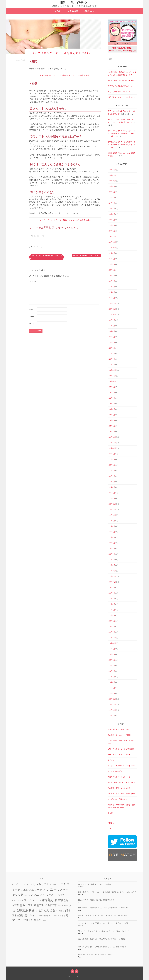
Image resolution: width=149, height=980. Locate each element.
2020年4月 (111, 482)
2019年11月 (112, 510)
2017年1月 (111, 688)
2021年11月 (112, 376)
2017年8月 (111, 654)
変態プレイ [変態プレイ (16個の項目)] (41, 905)
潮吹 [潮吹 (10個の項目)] (22, 915)
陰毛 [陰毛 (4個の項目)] (64, 916)
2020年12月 (112, 437)
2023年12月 (112, 236)
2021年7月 (111, 398)
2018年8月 (111, 593)
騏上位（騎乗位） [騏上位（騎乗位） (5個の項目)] (34, 920)
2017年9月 (111, 649)
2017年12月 (112, 638)
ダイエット (40, 247)
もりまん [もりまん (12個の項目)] (44, 884)
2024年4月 (111, 214)
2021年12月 (112, 370)
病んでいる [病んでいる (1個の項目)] (42, 916)
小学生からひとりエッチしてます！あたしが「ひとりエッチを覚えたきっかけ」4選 (122, 133)
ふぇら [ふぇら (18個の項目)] (34, 884)
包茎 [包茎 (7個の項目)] (14, 905)
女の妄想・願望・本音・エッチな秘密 (122, 794)
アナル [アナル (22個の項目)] (62, 884)
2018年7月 (111, 599)
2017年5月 (111, 665)
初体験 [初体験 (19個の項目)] (59, 900)
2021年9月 (111, 387)
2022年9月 (111, 320)
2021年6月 (111, 404)
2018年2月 (111, 626)
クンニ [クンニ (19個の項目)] (35, 895)
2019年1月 (111, 565)
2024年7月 (111, 197)
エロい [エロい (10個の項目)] (27, 890)
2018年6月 (111, 604)
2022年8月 (111, 326)
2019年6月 (111, 537)
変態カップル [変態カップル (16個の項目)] (25, 905)
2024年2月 (111, 225)
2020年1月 (111, 498)
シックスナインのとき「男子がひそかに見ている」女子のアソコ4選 (103, 923)
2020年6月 (111, 470)
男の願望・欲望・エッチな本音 (119, 788)
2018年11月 (112, 576)
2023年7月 (111, 264)
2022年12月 (112, 303)
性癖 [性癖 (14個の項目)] (19, 910)
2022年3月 (111, 354)
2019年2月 (111, 560)
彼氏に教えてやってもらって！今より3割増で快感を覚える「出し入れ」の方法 (107, 892)
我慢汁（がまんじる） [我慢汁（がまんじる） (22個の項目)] (43, 910)
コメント (33, 281)
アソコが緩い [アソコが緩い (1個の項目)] (53, 885)
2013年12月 (112, 699)
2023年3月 (111, 287)
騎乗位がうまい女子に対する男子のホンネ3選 (95, 954)
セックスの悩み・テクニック (118, 729)
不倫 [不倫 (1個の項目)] (40, 901)
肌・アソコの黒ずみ (115, 771)
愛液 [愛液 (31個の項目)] (25, 910)
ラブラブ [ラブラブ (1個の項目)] (20, 901)
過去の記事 (74, 11)
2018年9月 (111, 587)
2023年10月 (112, 248)
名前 (31, 309)
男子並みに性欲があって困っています (86, 256)
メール (32, 316)
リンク (110, 828)
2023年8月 (111, 259)
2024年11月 (112, 175)
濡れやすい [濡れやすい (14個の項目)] (31, 915)
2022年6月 (111, 337)
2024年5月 (111, 209)
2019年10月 (112, 515)
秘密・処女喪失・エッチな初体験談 (121, 749)
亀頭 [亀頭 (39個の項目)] (51, 900)
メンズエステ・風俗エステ (117, 799)
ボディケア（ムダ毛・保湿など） (120, 755)
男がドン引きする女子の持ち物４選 (121, 80)
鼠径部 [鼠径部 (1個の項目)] (45, 920)
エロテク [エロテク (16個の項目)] (37, 890)
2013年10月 (112, 710)
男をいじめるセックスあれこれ (119, 92)
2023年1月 (111, 298)
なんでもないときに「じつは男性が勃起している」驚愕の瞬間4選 (102, 947)
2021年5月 (111, 409)
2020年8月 (111, 459)
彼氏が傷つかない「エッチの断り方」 (122, 97)
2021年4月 (111, 415)
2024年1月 (111, 231)
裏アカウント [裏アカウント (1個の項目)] (58, 916)
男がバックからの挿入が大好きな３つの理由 (95, 884)
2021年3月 (111, 420)
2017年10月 (112, 643)
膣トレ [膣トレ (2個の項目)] (51, 916)
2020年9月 (111, 454)
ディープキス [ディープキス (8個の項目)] (46, 895)
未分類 (110, 813)
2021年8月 (111, 392)
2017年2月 (111, 682)
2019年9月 (111, 521)
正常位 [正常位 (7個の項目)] (16, 915)
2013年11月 (112, 705)
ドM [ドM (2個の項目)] (55, 895)
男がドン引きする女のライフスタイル (122, 782)
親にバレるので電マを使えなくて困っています (46, 257)
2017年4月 (111, 671)
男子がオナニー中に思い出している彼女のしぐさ (96, 900)
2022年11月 (112, 309)
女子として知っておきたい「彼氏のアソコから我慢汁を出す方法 (102, 939)
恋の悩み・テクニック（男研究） (120, 735)
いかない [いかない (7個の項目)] (17, 884)
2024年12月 (112, 170)
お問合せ (111, 823)
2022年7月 (111, 331)
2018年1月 (111, 632)
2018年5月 (111, 610)
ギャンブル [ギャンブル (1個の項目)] (27, 895)
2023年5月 (111, 275)
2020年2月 (111, 493)
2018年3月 (111, 621)
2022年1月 (111, 365)
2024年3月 (111, 220)
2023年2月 (111, 292)
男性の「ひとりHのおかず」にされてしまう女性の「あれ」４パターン (104, 931)
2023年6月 (111, 270)
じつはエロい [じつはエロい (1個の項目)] (25, 885)
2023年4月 (111, 281)
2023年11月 (112, 242)
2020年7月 (111, 465)
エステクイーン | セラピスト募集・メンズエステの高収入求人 (65, 75)
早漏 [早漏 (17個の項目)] (67, 910)
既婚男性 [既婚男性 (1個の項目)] (61, 911)
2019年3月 (111, 554)
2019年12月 (112, 504)
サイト (32, 324)
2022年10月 (112, 315)
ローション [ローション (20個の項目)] (31, 900)
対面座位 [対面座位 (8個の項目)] (53, 905)
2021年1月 (111, 431)
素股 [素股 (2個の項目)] (47, 916)
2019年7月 (111, 532)
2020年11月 (112, 443)
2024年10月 (112, 181)
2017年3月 (111, 677)
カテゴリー (59, 11)
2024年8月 (111, 192)
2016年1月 (111, 693)
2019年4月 (111, 548)
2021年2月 (111, 426)
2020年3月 (111, 487)
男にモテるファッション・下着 (119, 777)
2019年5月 (111, 543)
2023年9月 (111, 253)
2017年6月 (111, 660)
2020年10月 (112, 448)
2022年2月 (111, 359)
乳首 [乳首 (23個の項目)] (44, 900)
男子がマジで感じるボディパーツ (120, 86)
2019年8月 (111, 526)
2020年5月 (111, 476)
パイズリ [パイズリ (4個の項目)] (60, 895)
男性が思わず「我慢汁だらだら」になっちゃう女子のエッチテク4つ (103, 908)
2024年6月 (111, 203)
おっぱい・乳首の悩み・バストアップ (122, 766)
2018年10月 (112, 582)
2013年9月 (111, 716)
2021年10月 (112, 381)
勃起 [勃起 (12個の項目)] (66, 900)
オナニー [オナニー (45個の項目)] (50, 889)
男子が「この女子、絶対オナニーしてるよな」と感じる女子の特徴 (103, 915)
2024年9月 (111, 186)
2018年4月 (111, 615)
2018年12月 (112, 571)
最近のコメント (90, 11)
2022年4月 (111, 348)
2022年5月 (111, 342)
